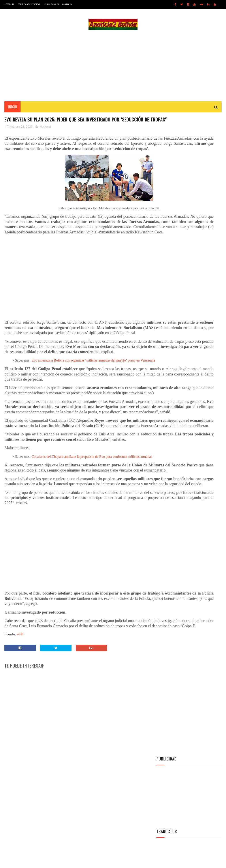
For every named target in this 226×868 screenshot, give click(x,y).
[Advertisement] (113, 68)
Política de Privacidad (29, 4)
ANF (20, 747)
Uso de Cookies (51, 4)
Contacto (67, 4)
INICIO (12, 111)
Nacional (45, 140)
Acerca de (9, 4)
